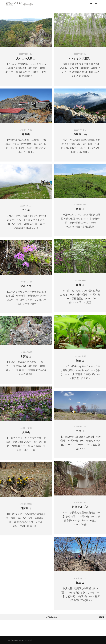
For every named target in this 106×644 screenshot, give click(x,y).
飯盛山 (80, 209)
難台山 (80, 361)
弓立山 (80, 431)
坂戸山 (26, 432)
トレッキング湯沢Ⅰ (80, 58)
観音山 (80, 583)
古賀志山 (26, 357)
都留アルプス (80, 507)
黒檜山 (80, 285)
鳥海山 (26, 134)
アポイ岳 (26, 286)
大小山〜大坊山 (26, 58)
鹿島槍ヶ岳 (80, 134)
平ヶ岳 (26, 210)
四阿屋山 (26, 508)
